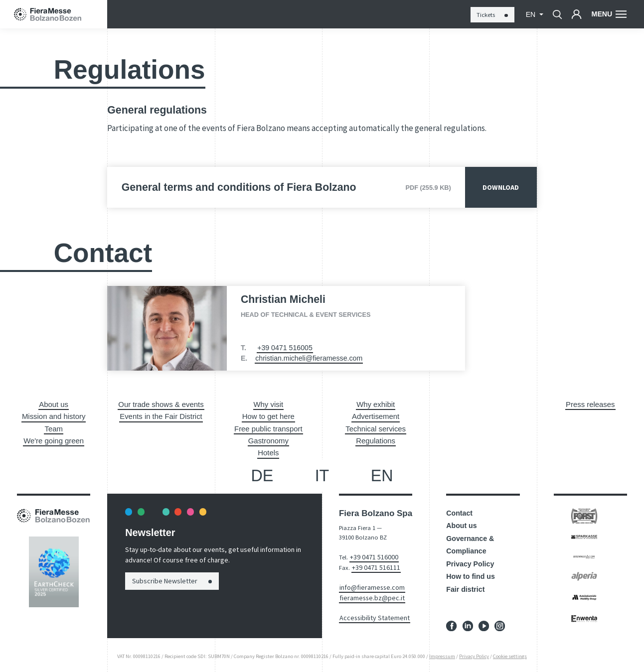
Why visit (268, 404)
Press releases (590, 404)
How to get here (268, 415)
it (322, 473)
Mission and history (54, 415)
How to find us (471, 574)
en (532, 14)
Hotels (268, 450)
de (262, 473)
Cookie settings (510, 654)
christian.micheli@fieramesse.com (309, 358)
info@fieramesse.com (368, 582)
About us (54, 404)
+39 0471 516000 (371, 553)
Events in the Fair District (161, 415)
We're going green (54, 439)
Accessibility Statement (370, 610)
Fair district (465, 586)
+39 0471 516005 (285, 348)
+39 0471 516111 (373, 563)
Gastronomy (268, 439)
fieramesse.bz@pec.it (367, 591)
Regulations (376, 439)
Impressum (442, 654)
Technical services (376, 427)
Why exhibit (376, 404)
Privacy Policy (470, 561)
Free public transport (268, 427)
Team (54, 427)
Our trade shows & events (161, 404)
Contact (459, 510)
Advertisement (375, 415)
